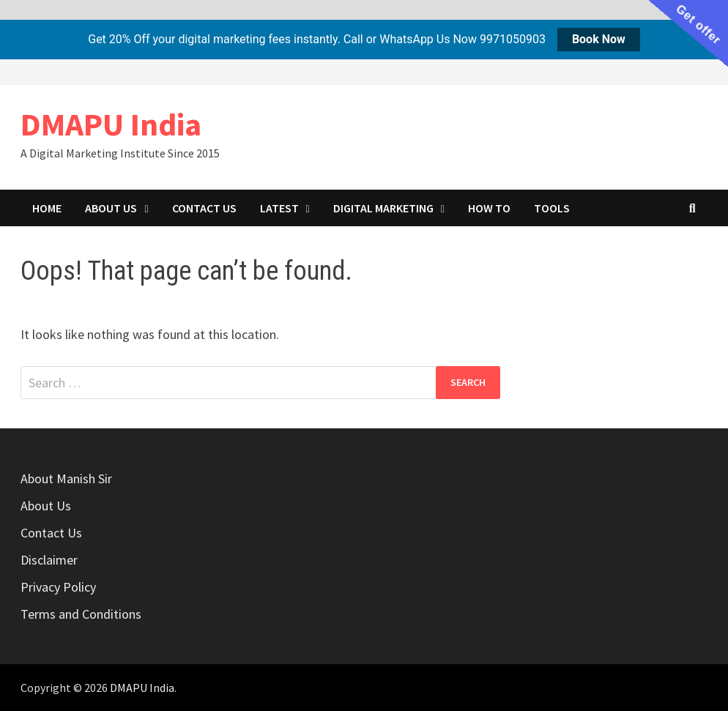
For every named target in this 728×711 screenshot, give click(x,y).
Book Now (599, 39)
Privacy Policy (58, 587)
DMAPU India (111, 124)
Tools (552, 208)
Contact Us (204, 208)
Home (47, 208)
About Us (111, 208)
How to (489, 208)
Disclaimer (49, 560)
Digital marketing (383, 208)
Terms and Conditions (81, 614)
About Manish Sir (66, 479)
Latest (279, 208)
